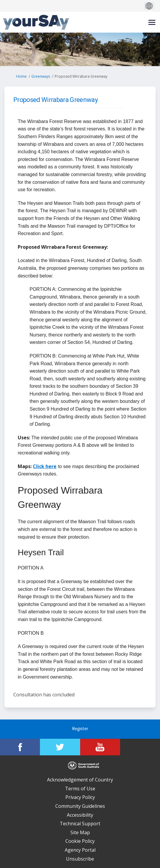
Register (80, 729)
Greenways (41, 76)
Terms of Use (80, 789)
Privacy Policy (80, 797)
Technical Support (80, 824)
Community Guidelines (80, 806)
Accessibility (80, 815)
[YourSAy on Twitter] (60, 747)
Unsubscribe (80, 859)
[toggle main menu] (152, 22)
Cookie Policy (80, 841)
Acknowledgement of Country (80, 780)
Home (21, 76)
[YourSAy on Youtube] (100, 747)
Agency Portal (80, 850)
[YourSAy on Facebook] (20, 747)
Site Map (80, 832)
